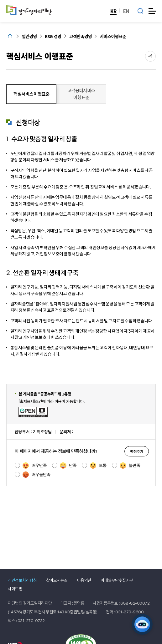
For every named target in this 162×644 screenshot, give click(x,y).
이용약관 (84, 580)
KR (113, 11)
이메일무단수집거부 (117, 580)
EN (126, 11)
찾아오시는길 (57, 580)
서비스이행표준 (113, 36)
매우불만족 (37, 475)
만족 (68, 465)
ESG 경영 (53, 36)
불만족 (130, 465)
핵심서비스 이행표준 (40, 56)
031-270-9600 (129, 612)
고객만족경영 (81, 36)
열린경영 (29, 36)
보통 (98, 465)
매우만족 (35, 465)
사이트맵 (15, 589)
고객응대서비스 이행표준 (81, 94)
